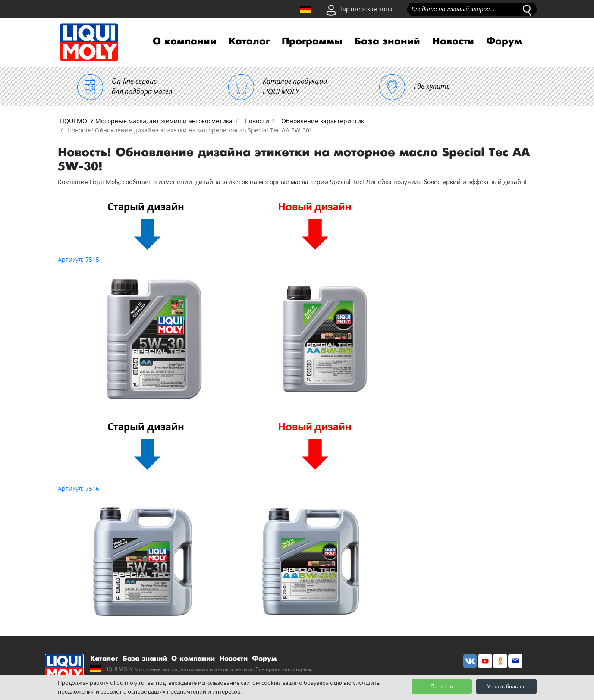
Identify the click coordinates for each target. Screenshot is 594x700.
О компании (185, 41)
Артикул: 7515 (79, 259)
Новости (453, 41)
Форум (504, 41)
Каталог (249, 41)
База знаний (387, 41)
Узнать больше (506, 686)
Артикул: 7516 (79, 488)
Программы (312, 41)
